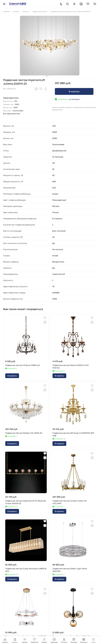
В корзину (74, 91)
